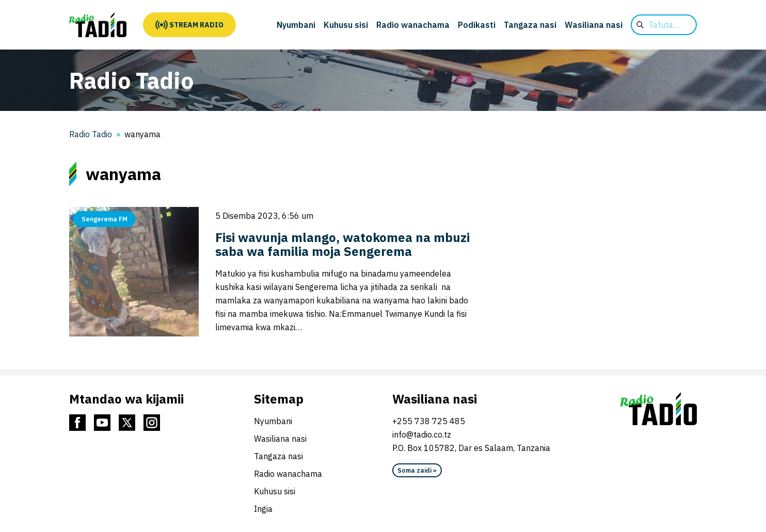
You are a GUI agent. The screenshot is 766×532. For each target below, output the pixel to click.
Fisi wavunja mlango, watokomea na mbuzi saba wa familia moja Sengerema (342, 244)
